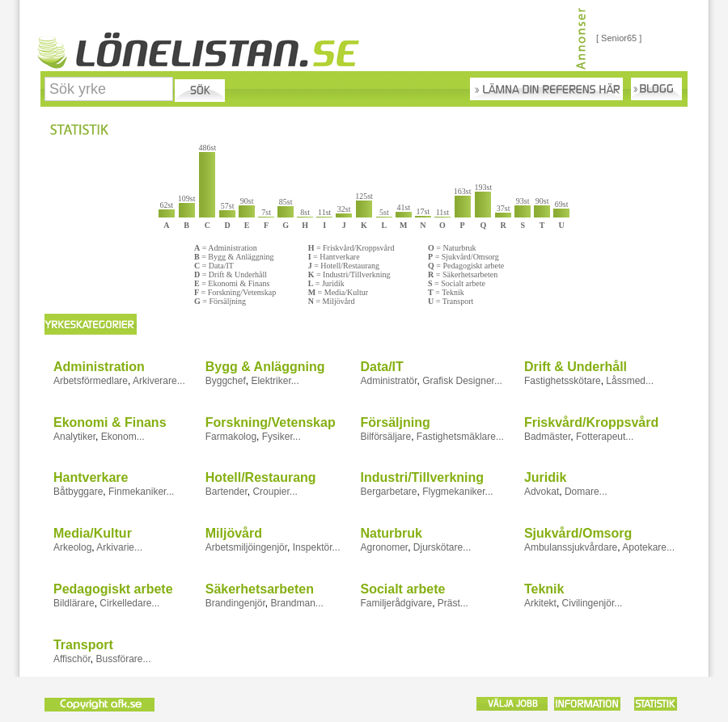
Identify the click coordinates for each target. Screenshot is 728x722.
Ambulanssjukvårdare (571, 547)
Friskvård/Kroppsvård (591, 422)
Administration (99, 367)
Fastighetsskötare (563, 381)
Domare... (586, 492)
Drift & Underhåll (576, 367)
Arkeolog (72, 547)
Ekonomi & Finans (110, 422)
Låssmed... (630, 381)
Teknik (544, 589)
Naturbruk (391, 533)
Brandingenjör (235, 603)
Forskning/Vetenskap (271, 422)
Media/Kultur (93, 533)
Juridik (545, 477)
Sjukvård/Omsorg (578, 533)
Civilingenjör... (593, 603)
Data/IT (381, 367)
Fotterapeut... (605, 437)
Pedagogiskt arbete (113, 589)
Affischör (72, 659)
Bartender (226, 492)
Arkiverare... (159, 381)
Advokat (542, 492)
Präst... (453, 603)
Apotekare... (648, 547)
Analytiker (74, 437)
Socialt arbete (402, 589)
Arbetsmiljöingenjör (246, 547)
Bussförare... (123, 659)
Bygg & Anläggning (265, 367)
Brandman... (296, 603)
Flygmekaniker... (457, 492)
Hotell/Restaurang (261, 477)
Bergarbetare (388, 492)
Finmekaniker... (141, 492)
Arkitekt (540, 603)
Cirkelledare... (129, 603)
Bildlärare (74, 603)
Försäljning (395, 422)
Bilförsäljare (385, 437)
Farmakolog (231, 437)
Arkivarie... (119, 547)
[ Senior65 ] (619, 38)
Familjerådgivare (396, 603)
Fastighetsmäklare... (460, 437)
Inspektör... (317, 547)
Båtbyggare (78, 492)
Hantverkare (91, 477)
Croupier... (275, 492)
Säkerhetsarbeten (260, 589)
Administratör (388, 381)
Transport (83, 645)
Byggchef (226, 381)
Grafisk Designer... (462, 381)
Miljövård (234, 533)
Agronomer (384, 547)
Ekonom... (123, 437)
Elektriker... (275, 381)
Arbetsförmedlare (91, 381)
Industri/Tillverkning (422, 477)
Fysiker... (281, 437)
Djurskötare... (442, 547)
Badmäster (547, 437)
